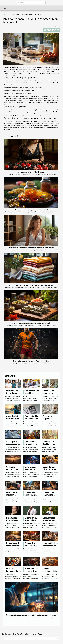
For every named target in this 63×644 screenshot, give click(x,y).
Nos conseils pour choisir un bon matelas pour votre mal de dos (32, 248)
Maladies (33, 634)
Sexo (10, 634)
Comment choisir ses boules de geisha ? (31, 172)
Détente (16, 634)
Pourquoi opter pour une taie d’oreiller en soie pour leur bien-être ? (31, 285)
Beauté (4, 634)
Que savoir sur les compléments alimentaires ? (32, 210)
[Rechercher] (31, 3)
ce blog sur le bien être (46, 83)
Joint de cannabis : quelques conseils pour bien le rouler (31, 323)
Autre (10, 14)
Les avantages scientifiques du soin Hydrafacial (50, 520)
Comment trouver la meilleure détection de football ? (32, 361)
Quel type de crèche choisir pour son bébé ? (31, 495)
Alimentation (25, 634)
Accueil (5, 14)
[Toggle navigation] (5, 8)
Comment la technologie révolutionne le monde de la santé (31, 615)
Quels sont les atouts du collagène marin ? (14, 495)
